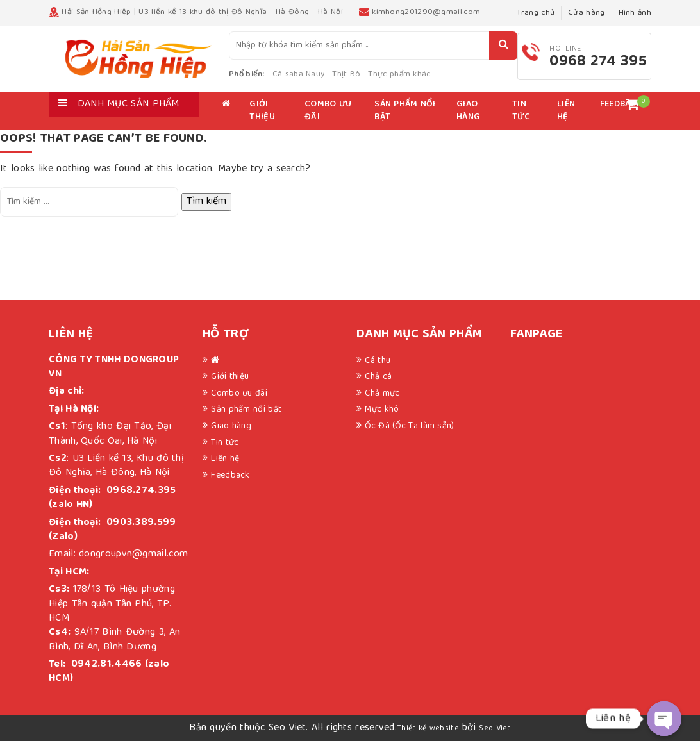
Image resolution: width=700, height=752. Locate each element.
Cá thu (378, 371)
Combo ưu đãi (328, 122)
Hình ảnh (635, 13)
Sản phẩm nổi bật (405, 122)
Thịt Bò (371, 80)
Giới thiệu (262, 122)
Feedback (230, 486)
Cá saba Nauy (323, 80)
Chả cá (378, 388)
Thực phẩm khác (424, 80)
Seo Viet (495, 739)
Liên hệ (566, 122)
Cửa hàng (586, 13)
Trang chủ (536, 13)
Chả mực (382, 404)
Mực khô (382, 421)
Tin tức (521, 122)
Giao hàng (468, 122)
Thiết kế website (428, 739)
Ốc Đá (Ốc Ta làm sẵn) (409, 437)
